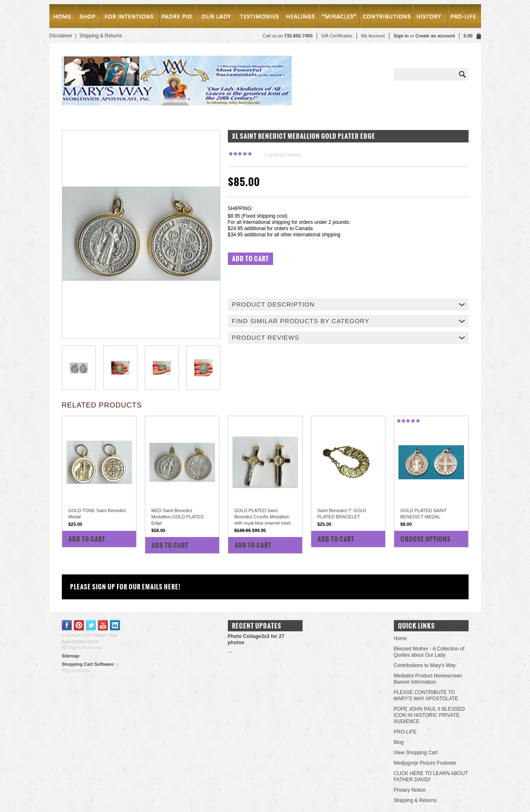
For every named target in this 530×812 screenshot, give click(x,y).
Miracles (340, 18)
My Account (373, 36)
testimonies (259, 18)
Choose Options (426, 539)
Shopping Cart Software (88, 664)
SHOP (88, 18)
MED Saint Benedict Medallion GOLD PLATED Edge (178, 517)
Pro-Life (463, 18)
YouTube (103, 625)
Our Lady (215, 18)
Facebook (67, 625)
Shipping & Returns (101, 36)
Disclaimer (61, 36)
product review (283, 155)
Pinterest (79, 625)
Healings (302, 18)
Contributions (387, 18)
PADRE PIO (177, 18)
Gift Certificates (337, 36)
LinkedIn (115, 625)
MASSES (130, 18)
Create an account (435, 36)
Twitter (91, 625)
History (429, 18)
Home (62, 18)
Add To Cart (87, 539)
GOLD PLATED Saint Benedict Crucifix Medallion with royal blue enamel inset (263, 517)
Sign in (401, 36)
